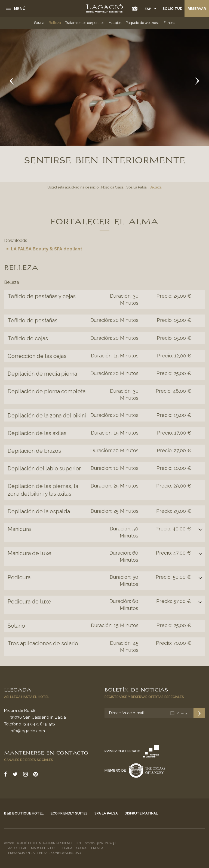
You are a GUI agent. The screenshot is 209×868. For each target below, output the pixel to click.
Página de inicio (86, 187)
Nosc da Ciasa (112, 187)
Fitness (169, 23)
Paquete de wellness (142, 23)
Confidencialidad (66, 853)
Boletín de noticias (136, 689)
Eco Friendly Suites (69, 813)
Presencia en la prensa (28, 853)
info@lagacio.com (27, 731)
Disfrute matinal (141, 813)
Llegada (18, 689)
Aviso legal (18, 848)
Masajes (115, 23)
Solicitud (172, 9)
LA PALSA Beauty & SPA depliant (47, 249)
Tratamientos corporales (85, 23)
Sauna (39, 23)
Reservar (197, 9)
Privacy (182, 713)
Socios (82, 848)
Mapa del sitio (43, 848)
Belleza (55, 23)
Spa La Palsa (136, 187)
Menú (20, 9)
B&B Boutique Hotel (24, 813)
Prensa (97, 848)
